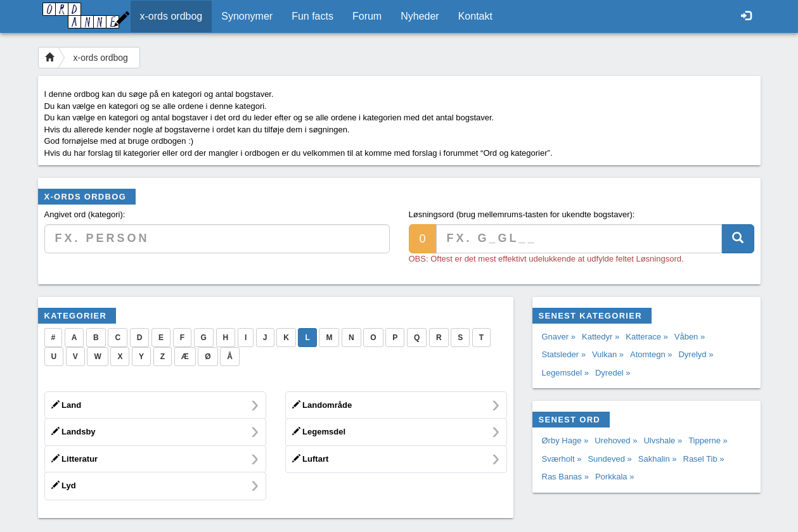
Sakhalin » (658, 459)
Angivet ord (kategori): (85, 214)
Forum (367, 16)
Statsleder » (564, 354)
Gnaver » (559, 337)
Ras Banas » (565, 477)
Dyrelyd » (696, 354)
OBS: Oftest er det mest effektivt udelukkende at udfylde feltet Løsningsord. (546, 259)
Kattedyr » (601, 337)
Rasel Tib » (704, 459)
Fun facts (312, 16)
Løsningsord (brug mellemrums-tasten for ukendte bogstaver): (522, 214)
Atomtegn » (651, 354)
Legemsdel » (565, 373)
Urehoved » (616, 440)
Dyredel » (613, 373)
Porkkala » (615, 477)
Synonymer (247, 16)
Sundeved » (609, 459)
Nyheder (420, 16)
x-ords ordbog (171, 16)
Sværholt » (562, 459)
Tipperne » (708, 440)
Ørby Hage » (565, 440)
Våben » (690, 337)
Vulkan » (608, 354)
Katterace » (647, 337)
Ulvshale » (663, 440)
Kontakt (475, 16)
